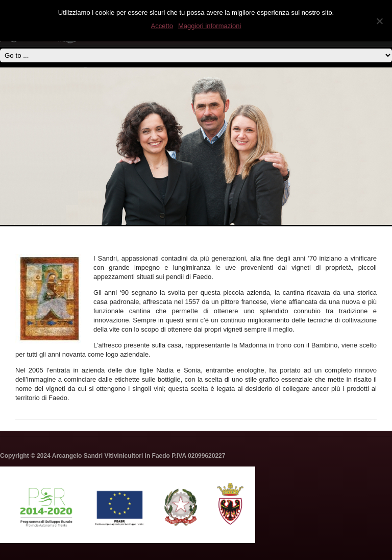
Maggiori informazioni (210, 26)
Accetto (162, 26)
